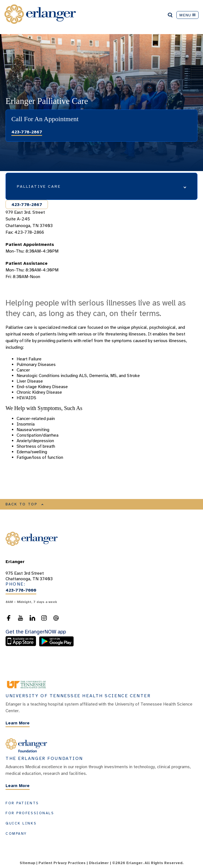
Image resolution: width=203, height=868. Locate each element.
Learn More (18, 723)
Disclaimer (99, 863)
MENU (187, 15)
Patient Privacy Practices (62, 863)
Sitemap (27, 863)
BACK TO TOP (25, 504)
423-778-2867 (27, 132)
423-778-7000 (21, 590)
